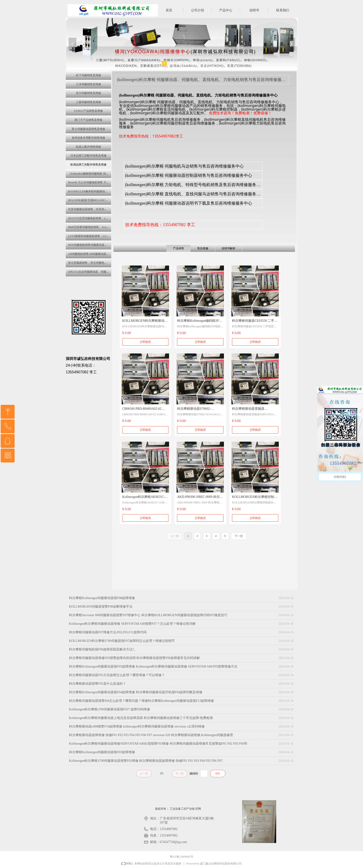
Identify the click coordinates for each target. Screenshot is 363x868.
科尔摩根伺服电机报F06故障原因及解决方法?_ (102, 649)
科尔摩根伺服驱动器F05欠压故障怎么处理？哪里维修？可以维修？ (117, 675)
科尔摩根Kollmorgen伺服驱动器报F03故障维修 (102, 752)
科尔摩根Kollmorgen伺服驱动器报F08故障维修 (102, 598)
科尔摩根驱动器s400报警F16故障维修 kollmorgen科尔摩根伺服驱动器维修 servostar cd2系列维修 (137, 726)
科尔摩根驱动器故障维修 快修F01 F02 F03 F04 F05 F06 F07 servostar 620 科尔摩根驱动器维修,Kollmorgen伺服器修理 (151, 735)
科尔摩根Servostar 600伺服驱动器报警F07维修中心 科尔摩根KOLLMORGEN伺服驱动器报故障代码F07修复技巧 (148, 615)
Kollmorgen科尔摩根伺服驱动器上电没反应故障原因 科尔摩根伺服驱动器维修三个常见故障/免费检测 (141, 718)
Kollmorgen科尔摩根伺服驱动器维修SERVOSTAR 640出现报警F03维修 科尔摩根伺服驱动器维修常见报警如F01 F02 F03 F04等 (158, 744)
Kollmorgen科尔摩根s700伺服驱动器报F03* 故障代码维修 (110, 709)
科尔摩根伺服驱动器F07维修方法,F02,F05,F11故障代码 (108, 632)
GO (218, 774)
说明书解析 (228, 248)
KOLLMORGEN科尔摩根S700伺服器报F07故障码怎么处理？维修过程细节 (122, 641)
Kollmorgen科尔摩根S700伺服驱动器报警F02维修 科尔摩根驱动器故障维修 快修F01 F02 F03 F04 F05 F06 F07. (146, 761)
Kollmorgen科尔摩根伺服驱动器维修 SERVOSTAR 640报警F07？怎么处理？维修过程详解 (132, 624)
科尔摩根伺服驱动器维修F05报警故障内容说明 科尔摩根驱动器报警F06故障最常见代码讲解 (134, 658)
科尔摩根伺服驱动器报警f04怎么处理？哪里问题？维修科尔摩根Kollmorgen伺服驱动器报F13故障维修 (141, 701)
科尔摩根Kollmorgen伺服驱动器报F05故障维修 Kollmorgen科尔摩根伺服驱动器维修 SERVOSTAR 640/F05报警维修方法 (153, 667)
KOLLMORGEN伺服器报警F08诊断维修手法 (101, 607)
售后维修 (203, 248)
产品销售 (178, 248)
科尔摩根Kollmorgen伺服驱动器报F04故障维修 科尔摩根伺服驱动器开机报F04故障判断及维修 (136, 692)
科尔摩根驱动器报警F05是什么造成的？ (97, 684)
